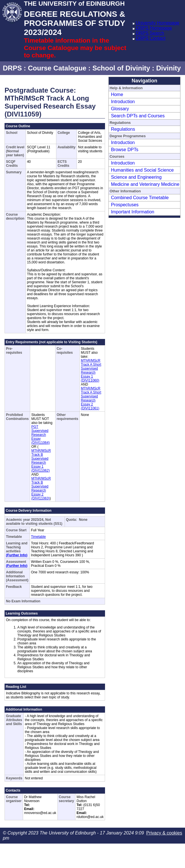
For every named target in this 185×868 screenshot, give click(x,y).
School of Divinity (121, 68)
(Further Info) (17, 555)
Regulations (123, 129)
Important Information (133, 212)
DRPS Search (150, 33)
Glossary (120, 109)
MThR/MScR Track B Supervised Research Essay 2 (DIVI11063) (41, 488)
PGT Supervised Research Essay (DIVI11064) (41, 435)
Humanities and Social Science (142, 170)
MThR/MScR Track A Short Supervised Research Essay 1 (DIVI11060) (91, 370)
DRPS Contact (151, 38)
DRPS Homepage (154, 28)
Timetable (38, 537)
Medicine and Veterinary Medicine (145, 184)
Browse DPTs (125, 150)
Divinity (169, 68)
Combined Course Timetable (140, 198)
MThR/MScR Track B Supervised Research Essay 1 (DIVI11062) (41, 461)
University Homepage (158, 23)
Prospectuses (125, 205)
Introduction (123, 102)
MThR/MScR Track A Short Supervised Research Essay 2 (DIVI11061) (91, 398)
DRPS (12, 68)
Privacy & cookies (164, 833)
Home (117, 94)
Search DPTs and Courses (138, 116)
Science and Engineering (136, 177)
